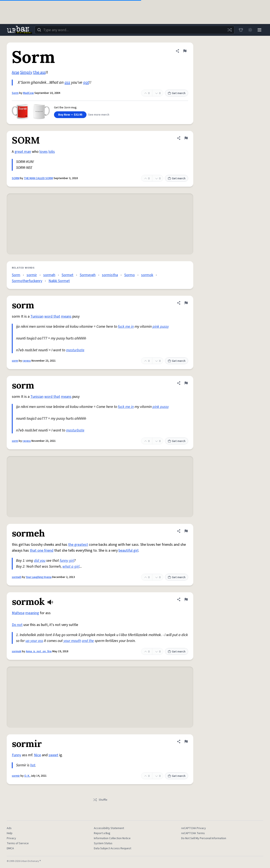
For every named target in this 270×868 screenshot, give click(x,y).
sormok (147, 275)
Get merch (177, 93)
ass (67, 83)
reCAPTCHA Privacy (194, 828)
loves (44, 152)
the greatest (78, 545)
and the (88, 641)
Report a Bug (102, 833)
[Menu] (259, 30)
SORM (16, 178)
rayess (27, 361)
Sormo (130, 275)
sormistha (110, 275)
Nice (37, 755)
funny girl (67, 561)
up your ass (34, 641)
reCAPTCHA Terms (193, 833)
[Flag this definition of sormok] (186, 599)
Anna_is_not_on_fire (39, 651)
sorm (15, 361)
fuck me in (126, 327)
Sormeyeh (88, 275)
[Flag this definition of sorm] (186, 303)
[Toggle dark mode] (250, 30)
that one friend (42, 550)
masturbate (75, 350)
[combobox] (135, 30)
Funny (16, 755)
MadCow (28, 93)
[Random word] (229, 30)
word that (52, 316)
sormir (32, 275)
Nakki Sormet (59, 281)
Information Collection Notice (112, 838)
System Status (103, 843)
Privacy (11, 838)
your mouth (72, 641)
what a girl (71, 566)
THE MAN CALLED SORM (38, 178)
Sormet (67, 275)
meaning (32, 613)
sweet (53, 755)
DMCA (10, 848)
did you (40, 561)
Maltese (18, 613)
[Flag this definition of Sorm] (185, 51)
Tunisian (37, 316)
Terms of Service (18, 843)
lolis (52, 152)
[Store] (241, 30)
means (66, 316)
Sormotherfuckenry (27, 281)
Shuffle (100, 800)
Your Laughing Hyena (39, 577)
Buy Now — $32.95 (70, 115)
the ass (39, 72)
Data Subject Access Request (113, 848)
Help (10, 833)
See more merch (99, 115)
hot (33, 765)
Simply (26, 72)
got (86, 83)
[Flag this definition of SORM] (186, 138)
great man (23, 152)
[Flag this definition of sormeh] (186, 531)
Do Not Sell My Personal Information (204, 838)
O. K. (27, 776)
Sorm (15, 93)
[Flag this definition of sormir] (186, 742)
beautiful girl (128, 550)
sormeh (49, 275)
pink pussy (161, 327)
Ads (9, 828)
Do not (17, 625)
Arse (16, 72)
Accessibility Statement (109, 828)
